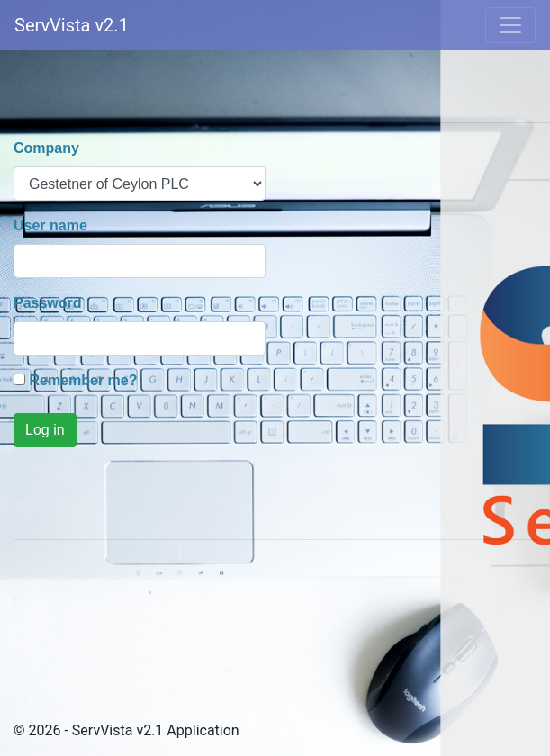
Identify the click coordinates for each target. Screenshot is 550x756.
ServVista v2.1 (72, 25)
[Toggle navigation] (510, 25)
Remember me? (83, 380)
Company (46, 148)
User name (50, 225)
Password (48, 303)
